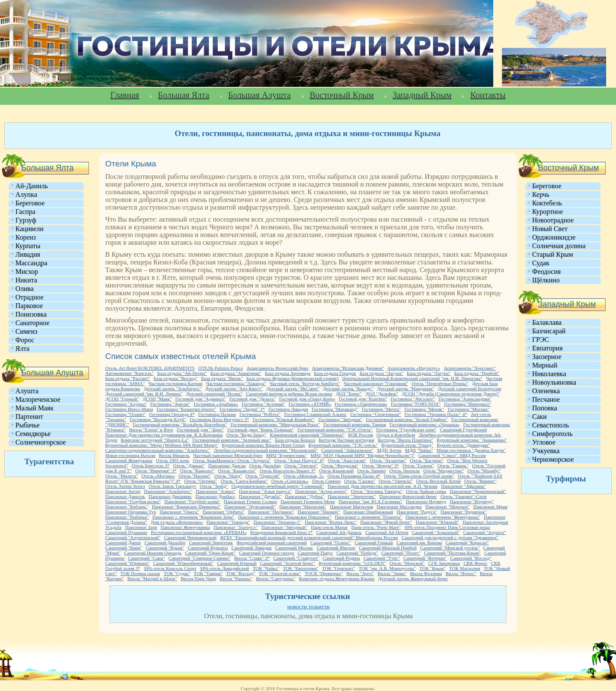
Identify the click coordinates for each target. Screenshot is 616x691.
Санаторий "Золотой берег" (288, 563)
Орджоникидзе (554, 237)
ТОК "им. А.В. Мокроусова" (387, 568)
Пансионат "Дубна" (305, 496)
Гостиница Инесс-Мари (129, 409)
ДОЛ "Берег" (349, 394)
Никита (26, 280)
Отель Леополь (404, 471)
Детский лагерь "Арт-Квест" (234, 389)
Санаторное (33, 323)
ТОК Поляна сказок (140, 573)
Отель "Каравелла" (237, 471)
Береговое (30, 203)
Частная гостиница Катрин (175, 383)
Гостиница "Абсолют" (413, 399)
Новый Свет (550, 229)
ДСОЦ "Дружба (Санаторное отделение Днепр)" (450, 394)
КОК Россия (361, 435)
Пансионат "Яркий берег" (386, 522)
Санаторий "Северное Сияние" (200, 558)
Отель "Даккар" (189, 466)
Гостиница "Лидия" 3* (242, 409)
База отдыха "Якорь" (222, 378)
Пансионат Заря (141, 527)
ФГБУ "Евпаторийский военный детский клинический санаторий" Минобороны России (309, 537)
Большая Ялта (184, 95)
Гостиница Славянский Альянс (315, 414)
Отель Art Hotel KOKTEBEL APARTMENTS (150, 368)
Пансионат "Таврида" (228, 522)
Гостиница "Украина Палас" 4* (436, 414)
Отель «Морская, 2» (304, 476)
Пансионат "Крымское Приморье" (186, 507)
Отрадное (30, 297)
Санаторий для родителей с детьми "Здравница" (450, 537)
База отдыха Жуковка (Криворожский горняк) (292, 378)
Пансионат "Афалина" (463, 486)
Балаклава (547, 322)
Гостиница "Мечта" (381, 409)
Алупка (26, 194)
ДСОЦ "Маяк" (157, 399)
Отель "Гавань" (453, 466)
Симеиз (26, 331)
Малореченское (38, 399)
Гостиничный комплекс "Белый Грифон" (407, 419)
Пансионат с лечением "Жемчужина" (443, 517)
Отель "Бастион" (427, 460)
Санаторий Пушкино (126, 532)
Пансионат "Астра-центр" (321, 491)
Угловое (544, 442)
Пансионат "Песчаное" (271, 512)
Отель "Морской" (407, 563)
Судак (541, 263)
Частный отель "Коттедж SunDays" (305, 383)
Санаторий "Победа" (357, 553)
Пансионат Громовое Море (308, 501)
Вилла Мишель (174, 455)
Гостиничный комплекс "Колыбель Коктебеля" (180, 424)
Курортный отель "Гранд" (407, 445)
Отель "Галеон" (418, 466)
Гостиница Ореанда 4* (172, 414)
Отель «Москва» (158, 476)
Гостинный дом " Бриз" (200, 430)
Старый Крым (553, 254)
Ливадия (28, 254)
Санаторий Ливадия (252, 548)
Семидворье (33, 434)
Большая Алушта (259, 95)
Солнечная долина (559, 246)
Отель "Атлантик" (388, 460)
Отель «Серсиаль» (290, 481)
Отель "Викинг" (480, 481)
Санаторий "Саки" (146, 558)
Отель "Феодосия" (340, 466)
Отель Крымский (336, 471)
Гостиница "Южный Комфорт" (283, 419)
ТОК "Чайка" (266, 568)
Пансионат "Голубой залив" (192, 501)
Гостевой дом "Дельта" (252, 399)
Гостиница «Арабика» (216, 404)
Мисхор (27, 271)
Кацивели (30, 229)
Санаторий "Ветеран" (425, 558)
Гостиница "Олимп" (125, 414)
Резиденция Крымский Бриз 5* (281, 532)
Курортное (548, 212)
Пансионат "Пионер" (319, 512)
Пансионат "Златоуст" (235, 527)
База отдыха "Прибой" (477, 373)
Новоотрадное (553, 220)
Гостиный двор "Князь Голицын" (261, 430)
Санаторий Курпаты (208, 548)
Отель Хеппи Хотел (125, 486)
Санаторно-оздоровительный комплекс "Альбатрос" (158, 450)
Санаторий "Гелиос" (331, 543)
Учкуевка (546, 451)
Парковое (29, 306)
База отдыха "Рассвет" (128, 378)
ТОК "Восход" (240, 573)
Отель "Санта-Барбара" (244, 481)
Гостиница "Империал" (468, 404)
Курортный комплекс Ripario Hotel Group (264, 445)
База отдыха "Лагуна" (381, 373)
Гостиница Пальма (217, 414)
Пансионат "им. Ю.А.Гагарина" (370, 501)
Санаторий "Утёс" (382, 558)
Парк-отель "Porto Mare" (376, 527)
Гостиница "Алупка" (126, 404)
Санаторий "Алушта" (485, 532)
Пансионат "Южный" (437, 522)
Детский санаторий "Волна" (214, 394)
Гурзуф (26, 220)
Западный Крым (422, 95)
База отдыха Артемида (288, 373)
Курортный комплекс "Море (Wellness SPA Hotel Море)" (162, 445)
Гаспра (25, 212)
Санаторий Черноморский (190, 537)
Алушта (27, 391)
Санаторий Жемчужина (129, 460)
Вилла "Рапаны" (236, 578)
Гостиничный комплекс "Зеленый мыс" (232, 440)
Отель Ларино (372, 471)
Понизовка (31, 314)
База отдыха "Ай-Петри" (182, 373)
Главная (125, 95)
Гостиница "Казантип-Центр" (186, 409)
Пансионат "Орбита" (224, 512)
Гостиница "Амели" (170, 404)
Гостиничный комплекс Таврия (355, 424)
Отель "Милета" (122, 476)
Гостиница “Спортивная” (376, 414)
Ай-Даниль (32, 186)
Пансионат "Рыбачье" (127, 517)
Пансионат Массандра (399, 507)
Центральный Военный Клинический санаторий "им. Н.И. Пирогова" (412, 378)
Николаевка (549, 374)
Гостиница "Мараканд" (335, 409)
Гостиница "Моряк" (424, 409)
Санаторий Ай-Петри (387, 532)
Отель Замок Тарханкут (172, 486)
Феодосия (546, 271)
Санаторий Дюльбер (165, 543)
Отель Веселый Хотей (438, 481)
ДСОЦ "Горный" (122, 399)
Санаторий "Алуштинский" (133, 537)
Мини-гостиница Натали (130, 455)
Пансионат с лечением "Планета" (369, 517)
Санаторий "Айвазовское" (347, 450)
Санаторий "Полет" (401, 553)
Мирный (545, 365)
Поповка (545, 408)
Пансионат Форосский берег (408, 496)
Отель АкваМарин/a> (215, 460)
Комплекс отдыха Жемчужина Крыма (337, 578)
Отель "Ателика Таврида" (377, 491)
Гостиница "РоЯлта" (260, 414)
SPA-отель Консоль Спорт (170, 568)
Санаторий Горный (374, 543)
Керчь (541, 194)
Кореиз (26, 237)
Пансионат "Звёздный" (284, 527)
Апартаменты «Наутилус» (414, 368)
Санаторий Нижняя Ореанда (153, 553)
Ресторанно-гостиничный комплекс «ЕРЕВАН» (199, 532)
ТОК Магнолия (465, 568)
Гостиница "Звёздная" (340, 419)
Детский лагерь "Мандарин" (406, 389)
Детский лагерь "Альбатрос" (173, 389)
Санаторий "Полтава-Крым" (452, 553)
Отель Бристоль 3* (151, 466)
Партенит (29, 417)
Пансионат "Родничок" (464, 512)
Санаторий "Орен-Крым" (210, 553)
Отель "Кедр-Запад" (246, 435)
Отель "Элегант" (301, 466)
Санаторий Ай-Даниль (339, 532)
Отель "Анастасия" (347, 460)
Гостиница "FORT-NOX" (416, 404)
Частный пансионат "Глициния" (376, 383)
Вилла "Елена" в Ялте (151, 430)
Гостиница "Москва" (469, 409)
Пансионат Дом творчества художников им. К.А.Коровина (164, 435)
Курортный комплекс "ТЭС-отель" (343, 445)
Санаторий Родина (341, 558)
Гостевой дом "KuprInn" (363, 399)
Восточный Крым (342, 95)
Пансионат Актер (123, 491)
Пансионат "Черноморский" (478, 491)
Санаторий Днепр (123, 543)
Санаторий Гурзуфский (464, 430)
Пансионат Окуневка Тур (131, 512)
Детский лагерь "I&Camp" (293, 389)
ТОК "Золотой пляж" (280, 573)
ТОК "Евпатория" (301, 568)
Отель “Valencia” (395, 481)
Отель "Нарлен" (194, 476)
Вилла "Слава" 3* (252, 558)
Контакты (488, 95)
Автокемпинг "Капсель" (129, 373)
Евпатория (547, 348)
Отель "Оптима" (200, 481)
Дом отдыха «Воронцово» (177, 522)
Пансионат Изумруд (426, 501)
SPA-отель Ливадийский (224, 568)
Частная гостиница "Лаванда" (236, 383)
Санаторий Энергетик (211, 543)
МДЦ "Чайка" (419, 450)
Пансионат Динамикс (170, 496)
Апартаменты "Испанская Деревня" (348, 368)
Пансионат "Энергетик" (352, 496)
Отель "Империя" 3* (156, 471)
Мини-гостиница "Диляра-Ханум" (471, 450)
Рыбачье (28, 425)
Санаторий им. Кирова (419, 543)
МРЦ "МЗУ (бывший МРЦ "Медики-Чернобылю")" (363, 455)
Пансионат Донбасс (215, 496)
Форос (25, 340)
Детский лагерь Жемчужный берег (413, 578)
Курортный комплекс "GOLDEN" (352, 563)
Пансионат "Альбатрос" (168, 491)
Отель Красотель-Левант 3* (288, 471)
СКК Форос (476, 563)
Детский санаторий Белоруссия (469, 389)
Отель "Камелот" (197, 471)
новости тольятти (309, 606)
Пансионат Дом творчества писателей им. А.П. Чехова (383, 486)
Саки (539, 417)
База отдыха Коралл (295, 440)
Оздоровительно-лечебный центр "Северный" (278, 486)
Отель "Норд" (228, 476)
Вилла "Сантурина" (275, 578)
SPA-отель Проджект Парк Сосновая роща (447, 527)
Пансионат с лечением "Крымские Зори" (193, 517)
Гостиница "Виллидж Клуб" (158, 419)
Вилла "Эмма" (392, 573)
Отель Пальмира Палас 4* (354, 476)
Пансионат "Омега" (179, 512)
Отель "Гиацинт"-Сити (464, 496)
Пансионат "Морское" (447, 507)
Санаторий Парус (315, 553)
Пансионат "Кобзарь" (127, 507)
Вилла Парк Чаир (198, 578)
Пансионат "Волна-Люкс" (330, 522)
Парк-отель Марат (329, 527)
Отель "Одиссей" (263, 476)
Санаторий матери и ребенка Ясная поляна (289, 394)
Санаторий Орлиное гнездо (267, 553)
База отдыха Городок (335, 373)
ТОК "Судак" (177, 573)
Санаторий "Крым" (165, 548)
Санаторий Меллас (294, 548)
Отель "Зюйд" (214, 486)
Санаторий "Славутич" (296, 558)
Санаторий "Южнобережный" (183, 563)
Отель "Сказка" (360, 481)
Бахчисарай (549, 331)
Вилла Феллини (426, 573)
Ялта (22, 348)
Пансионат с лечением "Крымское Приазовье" (284, 517)
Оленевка (546, 391)
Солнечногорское (41, 442)
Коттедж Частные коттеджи (346, 440)
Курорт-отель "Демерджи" (463, 445)
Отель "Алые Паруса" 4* (299, 460)
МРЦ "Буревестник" (287, 455)
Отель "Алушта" (254, 460)
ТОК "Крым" (432, 568)
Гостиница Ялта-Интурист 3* (220, 419)
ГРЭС (540, 340)
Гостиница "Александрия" (465, 399)
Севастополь (551, 425)
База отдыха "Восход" (176, 378)
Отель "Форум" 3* (380, 466)
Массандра (31, 263)
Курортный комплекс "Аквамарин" (472, 440)
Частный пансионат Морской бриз (228, 455)
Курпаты (28, 246)
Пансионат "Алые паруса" (265, 491)
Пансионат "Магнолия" (303, 507)
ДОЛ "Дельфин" (382, 394)
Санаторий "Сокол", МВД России (452, 455)
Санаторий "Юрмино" (127, 563)
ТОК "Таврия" (208, 573)
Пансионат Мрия (490, 507)
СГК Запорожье (444, 563)
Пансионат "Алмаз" (216, 491)
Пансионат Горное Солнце (250, 501)
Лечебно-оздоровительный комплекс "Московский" (266, 450)
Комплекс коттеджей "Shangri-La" (155, 440)
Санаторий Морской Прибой (388, 548)
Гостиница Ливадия (288, 409)
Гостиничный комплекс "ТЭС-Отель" (335, 430)
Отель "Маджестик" (444, 471)
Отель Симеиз (326, 481)
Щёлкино (546, 280)
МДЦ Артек (389, 450)
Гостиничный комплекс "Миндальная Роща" (275, 424)
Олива (25, 289)
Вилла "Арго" (360, 573)
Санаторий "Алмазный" (436, 532)
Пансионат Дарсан (227, 466)
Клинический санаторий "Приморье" (307, 435)
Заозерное (547, 357)
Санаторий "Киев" (124, 548)
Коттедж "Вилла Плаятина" (405, 440)
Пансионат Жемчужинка (185, 527)
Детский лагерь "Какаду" (348, 389)
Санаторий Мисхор (336, 548)
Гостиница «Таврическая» (361, 404)
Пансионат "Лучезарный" (250, 507)
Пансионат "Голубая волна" (133, 501)
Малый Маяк (34, 408)
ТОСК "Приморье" (324, 573)
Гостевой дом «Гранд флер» (307, 399)
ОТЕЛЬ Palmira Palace (220, 368)
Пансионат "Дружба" (260, 496)
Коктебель (547, 203)
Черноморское (553, 459)
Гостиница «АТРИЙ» (310, 404)
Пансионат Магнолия (351, 507)
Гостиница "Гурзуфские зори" (406, 430)
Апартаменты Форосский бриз (277, 368)
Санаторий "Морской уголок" (450, 548)
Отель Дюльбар (265, 466)
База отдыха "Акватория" (236, 373)
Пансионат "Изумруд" (472, 501)
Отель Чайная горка (426, 491)
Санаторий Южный (237, 563)
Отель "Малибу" (484, 471)
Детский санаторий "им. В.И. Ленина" (144, 394)
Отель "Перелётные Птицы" (440, 383)
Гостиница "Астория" (263, 404)
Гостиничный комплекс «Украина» (425, 424)
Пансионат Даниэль (125, 496)
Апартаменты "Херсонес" (469, 368)
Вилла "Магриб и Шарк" (152, 578)
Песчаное (546, 399)
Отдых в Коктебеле (396, 435)
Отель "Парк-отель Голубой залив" (419, 476)
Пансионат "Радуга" (417, 512)
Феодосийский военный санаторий (272, 543)
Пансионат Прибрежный (368, 512)
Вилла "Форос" (461, 573)
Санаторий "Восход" (471, 558)
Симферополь (552, 434)
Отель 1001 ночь (173, 460)
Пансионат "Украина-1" (277, 522)
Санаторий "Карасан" (467, 543)
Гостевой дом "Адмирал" (201, 399)
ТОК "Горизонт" (339, 568)
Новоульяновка (554, 382)
